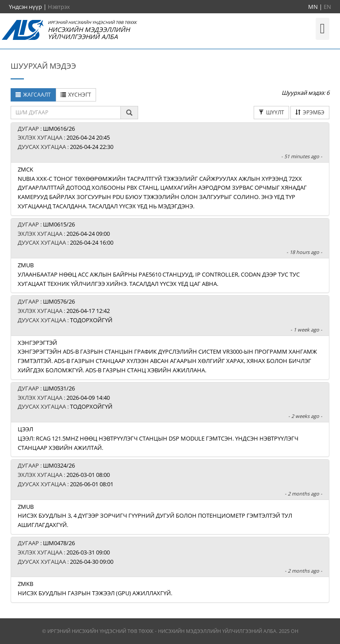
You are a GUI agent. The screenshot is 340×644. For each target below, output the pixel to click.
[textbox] (66, 113)
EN (327, 7)
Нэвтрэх (59, 7)
